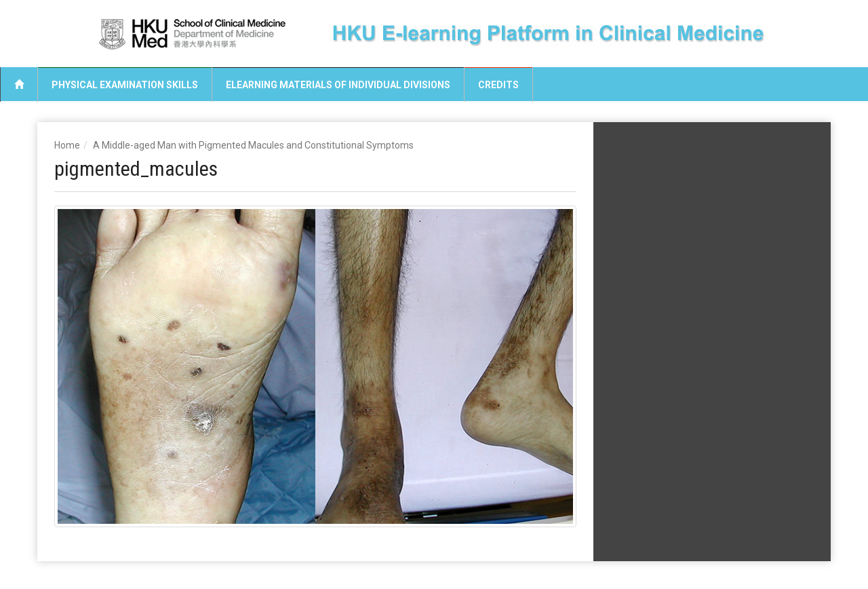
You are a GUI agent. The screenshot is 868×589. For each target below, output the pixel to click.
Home (67, 145)
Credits (498, 85)
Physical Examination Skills (125, 85)
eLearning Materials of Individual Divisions (338, 85)
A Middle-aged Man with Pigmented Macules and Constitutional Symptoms (253, 145)
